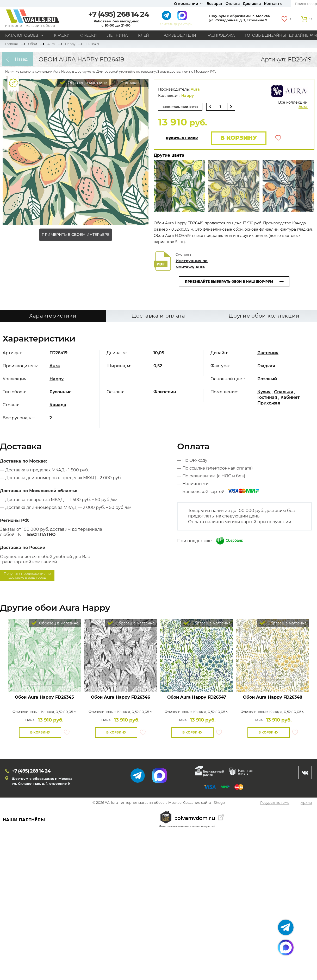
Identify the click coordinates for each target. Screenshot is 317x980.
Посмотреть (44, 681)
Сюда (164, 186)
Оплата (233, 4)
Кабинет (290, 398)
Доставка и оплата (158, 316)
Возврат (215, 4)
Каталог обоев (22, 35)
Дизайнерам (303, 35)
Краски (62, 35)
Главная (11, 44)
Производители (178, 35)
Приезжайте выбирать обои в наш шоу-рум (229, 282)
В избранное (278, 138)
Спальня (284, 392)
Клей (144, 35)
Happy (70, 44)
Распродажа (221, 35)
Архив (306, 803)
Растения (268, 353)
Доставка (252, 4)
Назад (20, 59)
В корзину (238, 138)
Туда (304, 186)
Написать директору (174, 24)
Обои (33, 44)
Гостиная (267, 398)
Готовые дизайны (266, 35)
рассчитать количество (182, 107)
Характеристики (53, 316)
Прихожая (269, 404)
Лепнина (117, 35)
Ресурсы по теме (275, 803)
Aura (51, 44)
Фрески (89, 35)
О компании (186, 4)
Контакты (273, 4)
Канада (58, 405)
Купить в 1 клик (182, 138)
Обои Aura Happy (44, 698)
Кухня (264, 392)
